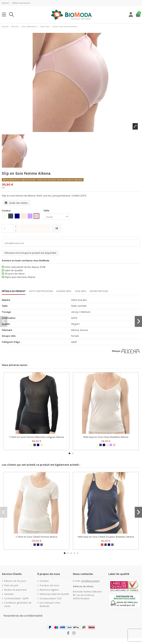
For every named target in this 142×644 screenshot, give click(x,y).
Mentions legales (49, 590)
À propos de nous (49, 585)
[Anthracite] (41, 545)
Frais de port (11, 585)
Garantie (9, 594)
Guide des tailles (16, 203)
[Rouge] (102, 545)
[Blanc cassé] (31, 445)
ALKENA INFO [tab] (64, 291)
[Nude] (41, 445)
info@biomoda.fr (90, 581)
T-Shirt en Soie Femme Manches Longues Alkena (37, 437)
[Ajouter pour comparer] (57, 229)
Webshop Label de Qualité (54, 594)
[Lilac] (111, 445)
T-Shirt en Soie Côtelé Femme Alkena (36, 537)
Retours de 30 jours (21, 3)
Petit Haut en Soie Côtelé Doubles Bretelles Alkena (106, 537)
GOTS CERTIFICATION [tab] (41, 291)
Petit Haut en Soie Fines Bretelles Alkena (106, 437)
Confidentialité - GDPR (16, 598)
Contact (6, 3)
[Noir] (35, 445)
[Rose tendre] (114, 445)
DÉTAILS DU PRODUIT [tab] (14, 291)
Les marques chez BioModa (50, 604)
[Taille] (56, 217)
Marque (116, 351)
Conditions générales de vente (18, 604)
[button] (69, 453)
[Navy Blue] (38, 445)
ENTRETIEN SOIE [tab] (99, 291)
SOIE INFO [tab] (81, 291)
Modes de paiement (15, 590)
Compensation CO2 (51, 598)
